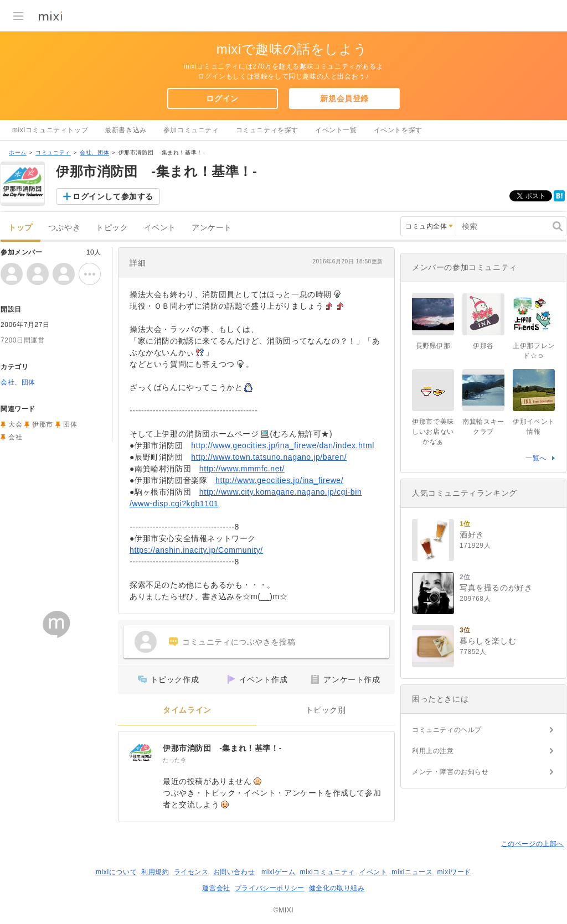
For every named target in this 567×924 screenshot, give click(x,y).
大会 (15, 424)
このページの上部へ (532, 844)
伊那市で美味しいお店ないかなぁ (433, 432)
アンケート (212, 228)
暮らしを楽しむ (488, 641)
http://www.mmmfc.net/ (242, 469)
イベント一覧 (336, 130)
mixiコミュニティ (328, 872)
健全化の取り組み (337, 888)
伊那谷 (483, 346)
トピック (112, 228)
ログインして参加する (113, 196)
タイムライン (187, 710)
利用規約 (155, 872)
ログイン (222, 98)
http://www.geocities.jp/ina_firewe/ (279, 480)
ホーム (18, 152)
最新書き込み (126, 130)
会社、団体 (94, 152)
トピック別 (326, 710)
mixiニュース (412, 872)
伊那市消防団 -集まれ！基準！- (222, 748)
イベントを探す (398, 130)
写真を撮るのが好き (496, 588)
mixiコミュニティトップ (50, 130)
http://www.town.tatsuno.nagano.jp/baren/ (269, 457)
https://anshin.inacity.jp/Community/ (196, 550)
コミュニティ (53, 152)
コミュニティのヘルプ (447, 730)
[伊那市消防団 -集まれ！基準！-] (141, 754)
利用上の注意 (433, 751)
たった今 (174, 760)
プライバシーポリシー (270, 888)
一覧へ (536, 458)
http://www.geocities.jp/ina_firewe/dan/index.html (283, 445)
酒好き (472, 534)
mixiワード (454, 872)
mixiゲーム (279, 872)
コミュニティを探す (267, 130)
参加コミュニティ (191, 130)
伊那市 (43, 424)
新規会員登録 (344, 98)
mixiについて (116, 872)
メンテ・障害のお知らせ (450, 772)
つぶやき (64, 228)
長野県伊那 (433, 346)
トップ (20, 228)
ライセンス (191, 872)
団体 (70, 424)
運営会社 (216, 888)
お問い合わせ (234, 872)
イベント (160, 228)
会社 (15, 437)
